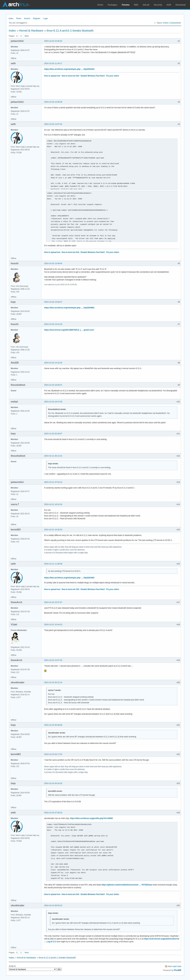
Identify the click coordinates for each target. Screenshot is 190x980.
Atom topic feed (174, 966)
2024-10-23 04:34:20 (53, 783)
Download (181, 5)
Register (37, 18)
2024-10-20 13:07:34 (53, 124)
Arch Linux (16, 4)
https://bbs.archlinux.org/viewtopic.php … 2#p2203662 (69, 308)
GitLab (146, 5)
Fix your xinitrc (113, 76)
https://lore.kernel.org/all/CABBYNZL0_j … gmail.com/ (69, 330)
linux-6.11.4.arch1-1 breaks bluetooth (70, 31)
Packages (113, 5)
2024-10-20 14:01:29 (53, 324)
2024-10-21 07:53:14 (53, 482)
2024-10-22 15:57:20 (53, 660)
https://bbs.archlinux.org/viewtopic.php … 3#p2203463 (69, 578)
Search (27, 18)
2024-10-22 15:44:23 (53, 624)
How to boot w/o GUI (70, 76)
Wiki (136, 5)
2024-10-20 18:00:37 (53, 385)
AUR (169, 5)
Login (46, 18)
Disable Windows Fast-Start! (93, 76)
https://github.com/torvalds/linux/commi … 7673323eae (127, 885)
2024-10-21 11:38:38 (53, 564)
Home (100, 5)
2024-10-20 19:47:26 (53, 402)
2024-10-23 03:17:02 (53, 754)
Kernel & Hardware (31, 31)
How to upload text (52, 76)
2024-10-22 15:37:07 (53, 602)
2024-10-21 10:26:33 (53, 530)
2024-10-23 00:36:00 (53, 725)
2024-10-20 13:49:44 (53, 263)
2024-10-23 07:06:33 (53, 813)
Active (166, 23)
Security (158, 5)
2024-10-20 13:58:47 (53, 302)
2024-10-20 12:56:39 (53, 102)
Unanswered (175, 23)
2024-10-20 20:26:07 (53, 434)
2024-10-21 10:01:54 (53, 504)
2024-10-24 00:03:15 (53, 905)
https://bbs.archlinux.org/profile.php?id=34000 (91, 818)
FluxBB (178, 970)
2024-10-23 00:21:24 (53, 682)
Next (27, 36)
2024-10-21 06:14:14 (53, 456)
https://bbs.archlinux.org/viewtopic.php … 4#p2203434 (69, 69)
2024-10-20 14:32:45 (53, 363)
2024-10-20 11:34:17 (53, 63)
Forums (126, 5)
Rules (19, 18)
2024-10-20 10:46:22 (53, 41)
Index (11, 18)
